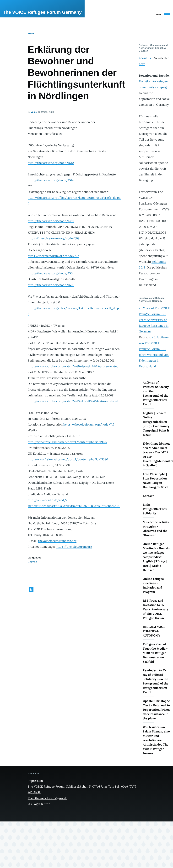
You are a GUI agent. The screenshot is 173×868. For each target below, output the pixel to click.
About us (145, 58)
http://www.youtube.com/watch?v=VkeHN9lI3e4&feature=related (73, 401)
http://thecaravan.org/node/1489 (51, 221)
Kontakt (148, 496)
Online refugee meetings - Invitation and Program (153, 585)
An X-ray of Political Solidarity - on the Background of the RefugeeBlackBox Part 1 (156, 393)
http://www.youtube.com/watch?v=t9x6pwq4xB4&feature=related (73, 366)
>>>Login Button (39, 804)
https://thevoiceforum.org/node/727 (53, 256)
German (32, 562)
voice (34, 112)
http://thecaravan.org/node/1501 (51, 273)
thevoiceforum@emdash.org (57, 541)
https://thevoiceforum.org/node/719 (89, 424)
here (142, 64)
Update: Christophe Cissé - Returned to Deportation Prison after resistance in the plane (156, 710)
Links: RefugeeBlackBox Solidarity (155, 509)
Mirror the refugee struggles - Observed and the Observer (156, 529)
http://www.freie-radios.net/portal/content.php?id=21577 (67, 442)
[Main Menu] (162, 15)
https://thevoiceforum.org (74, 547)
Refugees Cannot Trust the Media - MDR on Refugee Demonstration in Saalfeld (155, 653)
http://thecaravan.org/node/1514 (51, 180)
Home (31, 33)
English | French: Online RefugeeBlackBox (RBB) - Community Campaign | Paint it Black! (156, 424)
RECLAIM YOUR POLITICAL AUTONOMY (154, 631)
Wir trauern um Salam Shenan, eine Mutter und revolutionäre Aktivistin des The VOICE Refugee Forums (156, 740)
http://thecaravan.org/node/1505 (51, 285)
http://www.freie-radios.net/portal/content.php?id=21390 (68, 459)
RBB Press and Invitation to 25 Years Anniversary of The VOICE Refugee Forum (156, 609)
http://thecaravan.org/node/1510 (51, 163)
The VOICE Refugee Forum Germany (42, 12)
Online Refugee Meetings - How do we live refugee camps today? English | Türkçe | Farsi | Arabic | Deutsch (156, 557)
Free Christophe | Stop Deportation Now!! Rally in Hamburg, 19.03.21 (155, 481)
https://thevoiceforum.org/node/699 (54, 238)
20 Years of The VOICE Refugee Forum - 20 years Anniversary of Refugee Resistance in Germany (154, 320)
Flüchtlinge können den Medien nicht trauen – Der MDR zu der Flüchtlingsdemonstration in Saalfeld (156, 454)
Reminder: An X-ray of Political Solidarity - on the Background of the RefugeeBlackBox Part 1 (156, 681)
